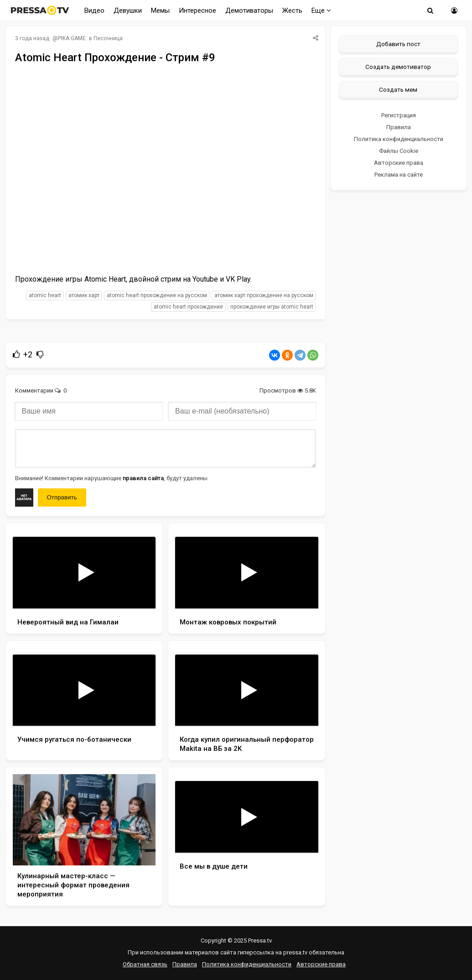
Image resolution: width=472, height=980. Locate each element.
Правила (399, 127)
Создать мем (398, 89)
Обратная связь (145, 964)
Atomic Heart (45, 295)
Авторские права (399, 163)
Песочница (108, 38)
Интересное (197, 10)
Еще (321, 10)
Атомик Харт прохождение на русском (264, 295)
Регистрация (399, 115)
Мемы (160, 10)
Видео (94, 10)
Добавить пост (398, 44)
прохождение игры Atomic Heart (272, 307)
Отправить (62, 497)
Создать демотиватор (398, 67)
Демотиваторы (249, 10)
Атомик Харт (84, 295)
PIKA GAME (72, 38)
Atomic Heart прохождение (188, 307)
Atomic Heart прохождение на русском (157, 295)
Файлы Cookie (399, 151)
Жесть (292, 10)
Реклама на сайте (399, 175)
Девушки (128, 10)
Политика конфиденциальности (399, 139)
